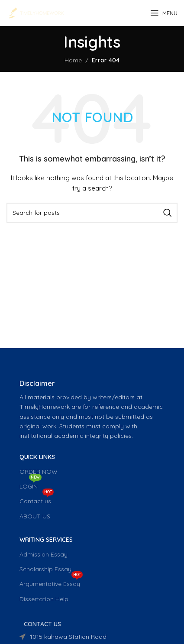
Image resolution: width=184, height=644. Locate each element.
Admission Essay (44, 554)
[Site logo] (36, 13)
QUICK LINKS (37, 457)
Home (73, 60)
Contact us (37, 499)
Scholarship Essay (45, 569)
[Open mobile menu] (164, 13)
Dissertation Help (44, 599)
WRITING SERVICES (46, 540)
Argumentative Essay (51, 582)
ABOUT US (35, 516)
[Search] (92, 213)
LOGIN (31, 485)
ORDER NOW (39, 472)
